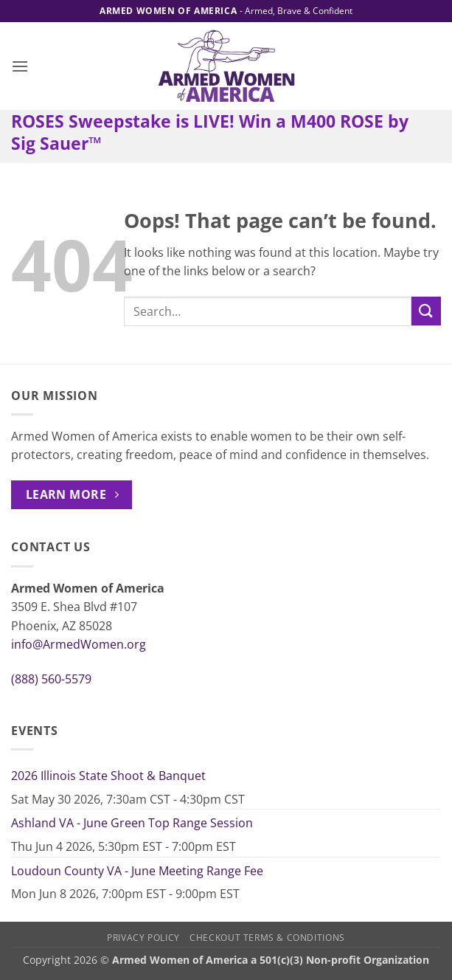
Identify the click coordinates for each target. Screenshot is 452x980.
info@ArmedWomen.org (79, 644)
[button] (20, 66)
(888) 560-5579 (51, 679)
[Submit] (426, 311)
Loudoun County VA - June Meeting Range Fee (137, 871)
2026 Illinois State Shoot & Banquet (108, 776)
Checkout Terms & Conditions (267, 938)
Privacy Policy (143, 938)
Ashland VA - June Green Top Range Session (132, 823)
